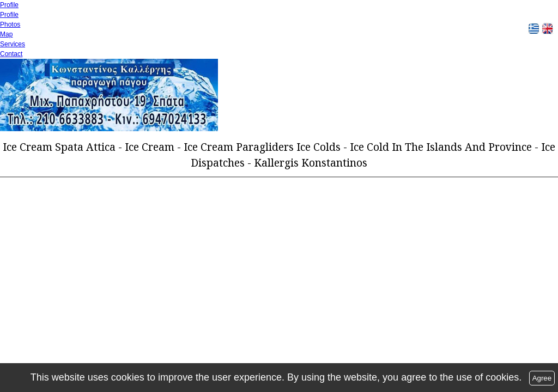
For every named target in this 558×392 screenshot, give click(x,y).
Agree (542, 378)
